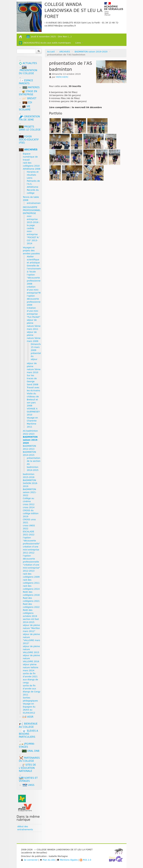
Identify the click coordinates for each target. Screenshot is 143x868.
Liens (30, 178)
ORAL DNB (31, 751)
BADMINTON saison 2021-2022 (30, 492)
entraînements (35, 203)
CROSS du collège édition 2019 (31, 513)
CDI (27, 103)
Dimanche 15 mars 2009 (36, 347)
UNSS (28, 785)
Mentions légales (67, 860)
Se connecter (29, 860)
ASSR (28, 717)
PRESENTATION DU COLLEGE (28, 70)
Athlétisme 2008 (32, 169)
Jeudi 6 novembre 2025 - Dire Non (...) (49, 37)
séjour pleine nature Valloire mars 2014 (31, 667)
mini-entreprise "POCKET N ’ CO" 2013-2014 (33, 237)
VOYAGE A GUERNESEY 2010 (33, 412)
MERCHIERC (62, 77)
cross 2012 (29, 504)
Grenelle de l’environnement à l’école (36, 269)
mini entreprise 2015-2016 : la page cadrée (33, 222)
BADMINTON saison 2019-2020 (91, 52)
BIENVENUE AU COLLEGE (28, 725)
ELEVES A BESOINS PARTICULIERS (29, 734)
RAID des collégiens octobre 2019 (30, 613)
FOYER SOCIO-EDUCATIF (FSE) (29, 140)
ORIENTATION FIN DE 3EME (29, 118)
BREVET (29, 98)
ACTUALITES (28, 63)
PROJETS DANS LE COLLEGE (30, 128)
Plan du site (47, 860)
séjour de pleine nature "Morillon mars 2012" (31, 628)
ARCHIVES (65, 52)
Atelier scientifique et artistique (33, 260)
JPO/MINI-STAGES (27, 745)
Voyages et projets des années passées (31, 251)
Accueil (51, 52)
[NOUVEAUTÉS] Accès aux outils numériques (45, 43)
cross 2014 (29, 507)
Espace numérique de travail (30, 157)
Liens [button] (79, 43)
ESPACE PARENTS (26, 82)
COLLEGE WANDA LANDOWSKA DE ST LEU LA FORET (73, 10)
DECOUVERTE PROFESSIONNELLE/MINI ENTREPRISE (36, 210)
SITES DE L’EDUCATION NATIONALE (28, 768)
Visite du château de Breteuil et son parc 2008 (33, 400)
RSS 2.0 (85, 860)
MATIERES (31, 87)
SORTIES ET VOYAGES (28, 780)
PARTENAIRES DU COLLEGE (29, 759)
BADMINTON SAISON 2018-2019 (30, 483)
